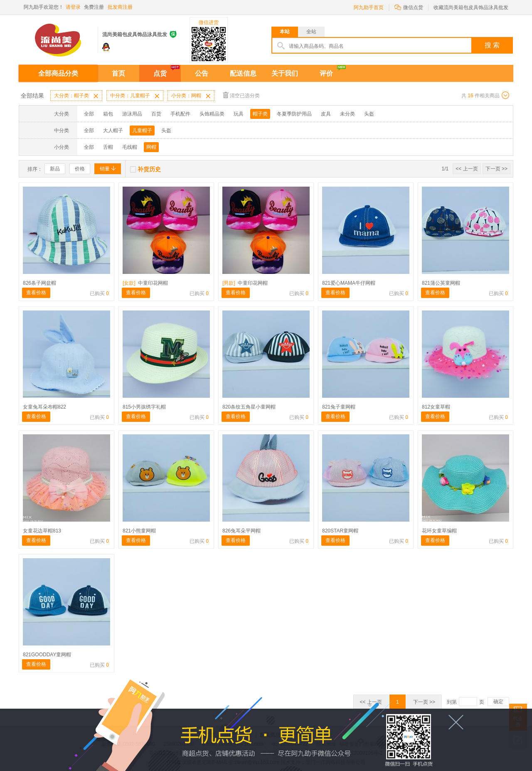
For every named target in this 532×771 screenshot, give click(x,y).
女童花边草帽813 (42, 531)
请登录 (73, 7)
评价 (326, 73)
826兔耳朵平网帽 (241, 531)
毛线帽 (130, 147)
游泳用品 (132, 114)
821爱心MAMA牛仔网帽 (349, 283)
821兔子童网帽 (339, 407)
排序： (35, 169)
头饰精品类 (212, 114)
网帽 (151, 147)
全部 (89, 114)
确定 (498, 702)
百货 (156, 114)
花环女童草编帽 (439, 531)
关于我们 (285, 73)
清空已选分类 (241, 95)
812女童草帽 (436, 407)
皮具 (326, 114)
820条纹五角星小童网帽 (249, 407)
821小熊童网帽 (139, 531)
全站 (311, 32)
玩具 (239, 114)
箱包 (108, 114)
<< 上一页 (467, 169)
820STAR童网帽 (340, 531)
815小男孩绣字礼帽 (144, 407)
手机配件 (180, 114)
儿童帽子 (142, 131)
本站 (285, 32)
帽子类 (260, 114)
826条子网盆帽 (39, 283)
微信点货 (409, 7)
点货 (160, 73)
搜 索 (492, 45)
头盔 (369, 114)
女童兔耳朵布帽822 (44, 407)
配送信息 (243, 73)
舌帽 (108, 147)
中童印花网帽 (145, 283)
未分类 (347, 114)
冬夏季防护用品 (294, 114)
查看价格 (36, 293)
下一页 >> (496, 169)
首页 (118, 73)
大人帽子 (113, 131)
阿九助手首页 (369, 7)
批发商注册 (120, 7)
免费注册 (94, 7)
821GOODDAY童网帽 (47, 655)
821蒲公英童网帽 (441, 283)
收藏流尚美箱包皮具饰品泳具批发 (471, 7)
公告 (202, 73)
